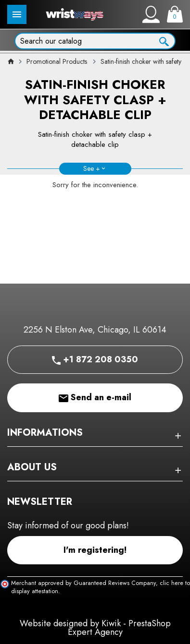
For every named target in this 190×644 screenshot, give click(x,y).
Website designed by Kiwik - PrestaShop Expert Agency (95, 628)
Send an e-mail (95, 397)
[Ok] (164, 40)
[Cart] (175, 14)
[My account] (151, 14)
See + (92, 168)
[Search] (95, 41)
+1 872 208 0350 (95, 359)
